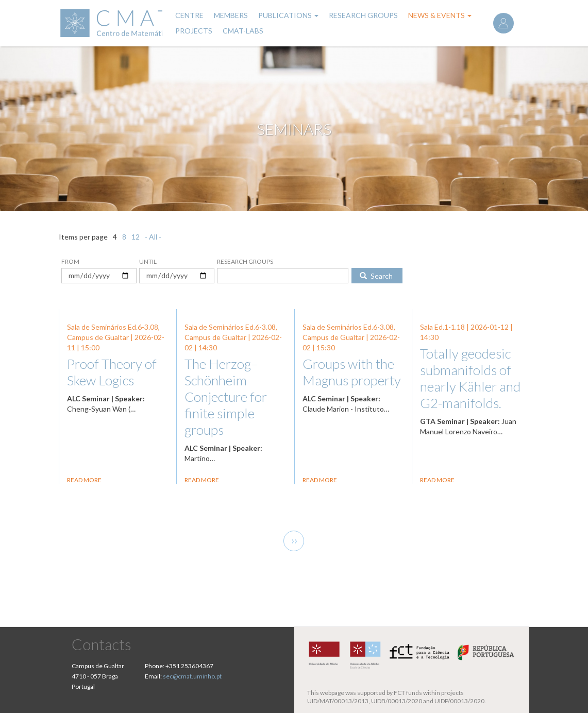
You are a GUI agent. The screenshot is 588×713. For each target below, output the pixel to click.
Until (148, 261)
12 (136, 237)
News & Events (440, 15)
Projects (194, 31)
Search (376, 276)
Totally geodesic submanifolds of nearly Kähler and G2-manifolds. (470, 378)
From (70, 261)
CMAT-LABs (243, 31)
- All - (153, 237)
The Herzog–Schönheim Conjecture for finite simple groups (226, 397)
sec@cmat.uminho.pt (192, 676)
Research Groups (363, 15)
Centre (189, 15)
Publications (288, 15)
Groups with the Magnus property (352, 372)
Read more (84, 480)
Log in (503, 23)
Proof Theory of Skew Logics (112, 372)
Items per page (83, 237)
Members (231, 15)
